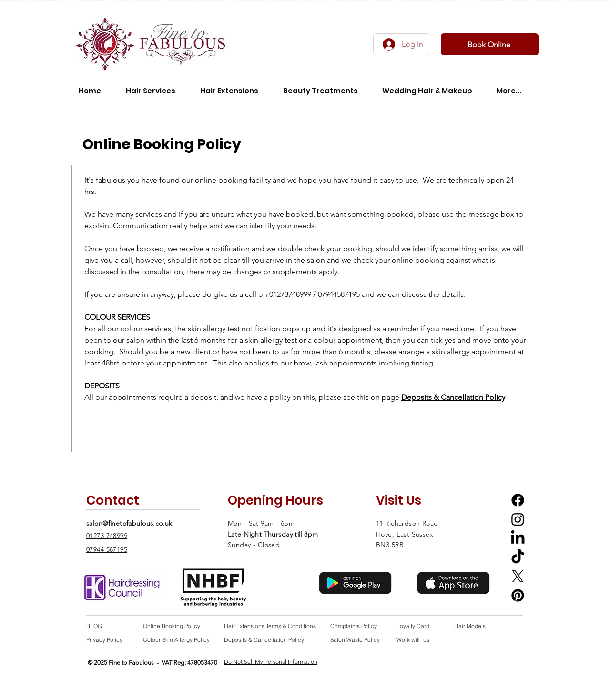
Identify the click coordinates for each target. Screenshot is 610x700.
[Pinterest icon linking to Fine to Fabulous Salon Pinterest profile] (518, 595)
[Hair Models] (476, 626)
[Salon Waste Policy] (359, 640)
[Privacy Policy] (108, 640)
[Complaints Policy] (356, 626)
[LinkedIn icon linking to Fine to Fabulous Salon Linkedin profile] (518, 538)
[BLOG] (108, 626)
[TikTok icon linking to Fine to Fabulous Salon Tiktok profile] (518, 557)
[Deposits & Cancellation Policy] (272, 640)
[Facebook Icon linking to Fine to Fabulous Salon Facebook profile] (518, 500)
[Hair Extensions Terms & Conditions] (272, 626)
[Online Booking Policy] (174, 626)
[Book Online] (490, 44)
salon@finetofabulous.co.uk (129, 523)
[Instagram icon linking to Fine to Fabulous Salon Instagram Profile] (518, 519)
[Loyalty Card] (418, 626)
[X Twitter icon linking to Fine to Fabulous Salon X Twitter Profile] (518, 576)
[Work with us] (416, 640)
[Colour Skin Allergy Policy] (178, 640)
